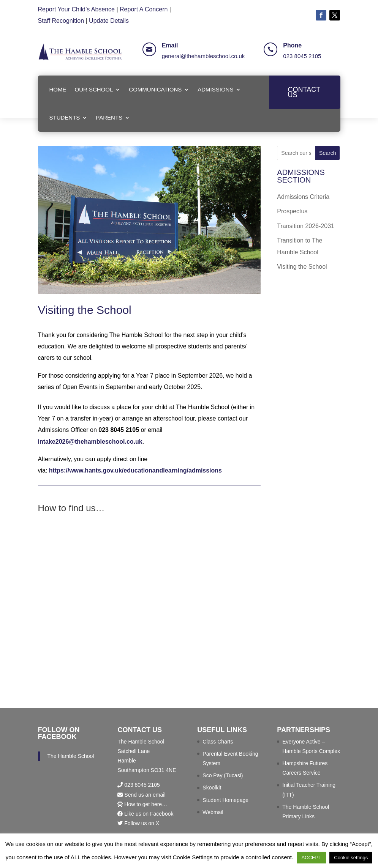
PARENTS (109, 117)
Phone (292, 45)
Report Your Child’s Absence (77, 9)
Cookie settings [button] (351, 858)
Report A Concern (144, 9)
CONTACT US (304, 92)
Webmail (213, 812)
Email (170, 45)
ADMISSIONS (215, 89)
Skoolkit (212, 788)
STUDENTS (65, 117)
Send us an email (141, 795)
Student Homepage (225, 800)
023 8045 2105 (302, 56)
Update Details (109, 21)
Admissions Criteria (303, 197)
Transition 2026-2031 (306, 226)
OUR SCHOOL (94, 89)
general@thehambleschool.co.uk (203, 56)
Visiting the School (302, 267)
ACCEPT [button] (311, 858)
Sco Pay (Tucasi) (223, 775)
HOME (58, 89)
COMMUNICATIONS (155, 89)
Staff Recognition (61, 21)
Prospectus (292, 211)
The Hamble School (71, 756)
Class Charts (218, 742)
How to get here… (142, 804)
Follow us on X (138, 823)
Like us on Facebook (145, 814)
